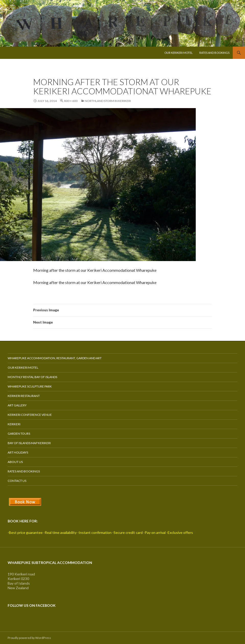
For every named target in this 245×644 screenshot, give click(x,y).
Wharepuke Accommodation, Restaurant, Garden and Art (55, 358)
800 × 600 (71, 101)
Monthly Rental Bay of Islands (32, 377)
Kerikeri (14, 424)
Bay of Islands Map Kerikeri (29, 443)
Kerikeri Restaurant (24, 396)
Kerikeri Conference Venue (30, 415)
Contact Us (17, 481)
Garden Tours (19, 434)
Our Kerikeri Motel (179, 53)
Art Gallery (17, 405)
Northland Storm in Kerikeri (108, 101)
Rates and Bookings (214, 53)
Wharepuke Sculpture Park (30, 386)
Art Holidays (18, 452)
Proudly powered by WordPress (29, 638)
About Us (15, 462)
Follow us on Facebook (32, 605)
